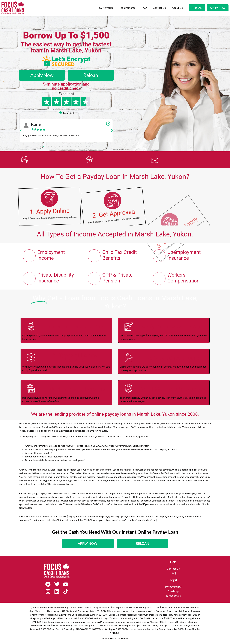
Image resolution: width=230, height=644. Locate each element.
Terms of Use (173, 596)
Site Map (173, 591)
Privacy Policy (173, 587)
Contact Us (159, 8)
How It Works (105, 8)
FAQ (144, 8)
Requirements (127, 8)
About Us (177, 8)
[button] (21, 131)
